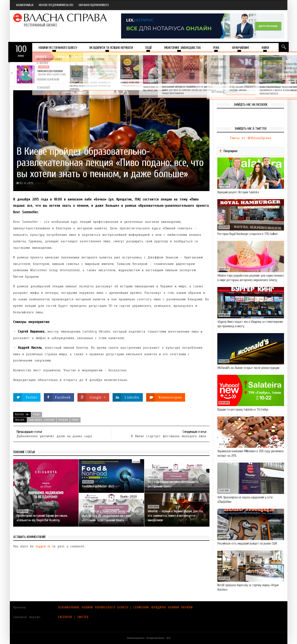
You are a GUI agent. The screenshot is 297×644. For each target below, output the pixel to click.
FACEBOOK (65, 617)
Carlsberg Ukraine (42, 420)
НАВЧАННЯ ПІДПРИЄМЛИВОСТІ (94, 5)
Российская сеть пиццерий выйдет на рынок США (247, 543)
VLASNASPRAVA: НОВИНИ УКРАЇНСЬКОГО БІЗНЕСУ (93, 607)
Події (37, 414)
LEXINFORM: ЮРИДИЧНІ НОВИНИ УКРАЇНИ (163, 607)
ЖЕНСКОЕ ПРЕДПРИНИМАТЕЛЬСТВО (56, 5)
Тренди (44, 67)
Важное (41, 57)
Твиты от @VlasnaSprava (250, 138)
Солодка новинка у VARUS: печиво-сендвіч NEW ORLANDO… (265, 73)
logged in (43, 546)
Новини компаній (103, 67)
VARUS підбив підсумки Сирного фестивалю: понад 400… (210, 74)
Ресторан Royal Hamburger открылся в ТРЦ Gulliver (248, 234)
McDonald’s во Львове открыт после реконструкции (248, 368)
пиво (75, 420)
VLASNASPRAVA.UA (25, 5)
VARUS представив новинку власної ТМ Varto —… (157, 73)
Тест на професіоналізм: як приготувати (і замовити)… (104, 73)
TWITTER (83, 617)
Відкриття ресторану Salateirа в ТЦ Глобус (243, 409)
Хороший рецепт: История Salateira (238, 192)
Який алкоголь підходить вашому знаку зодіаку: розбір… (52, 73)
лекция (63, 420)
